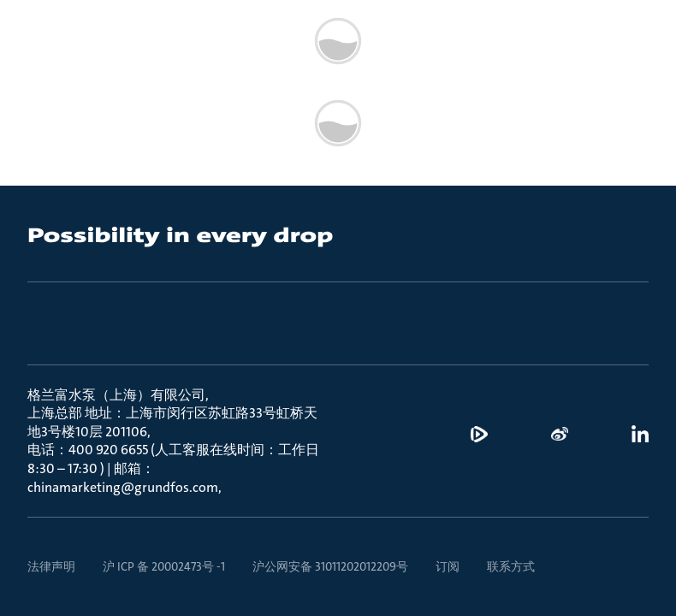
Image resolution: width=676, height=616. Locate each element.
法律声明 (51, 566)
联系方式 (511, 566)
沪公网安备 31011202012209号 (330, 566)
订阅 (448, 566)
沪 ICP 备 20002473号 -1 (164, 566)
